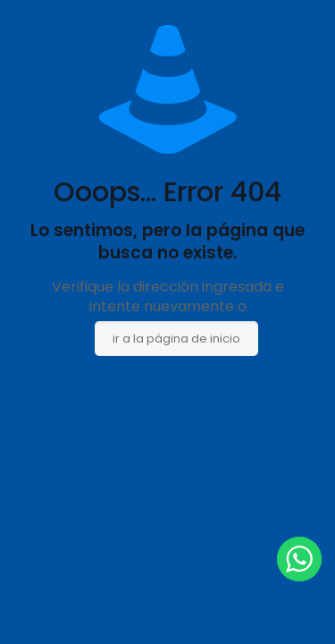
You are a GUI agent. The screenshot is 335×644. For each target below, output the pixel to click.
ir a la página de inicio (176, 339)
